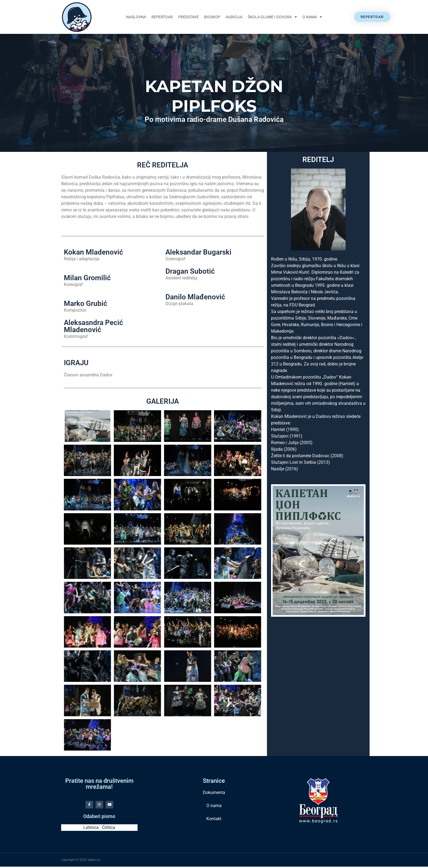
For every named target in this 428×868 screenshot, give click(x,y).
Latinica (91, 829)
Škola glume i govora (272, 17)
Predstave (188, 17)
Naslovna (136, 17)
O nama (312, 17)
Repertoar (162, 17)
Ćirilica (109, 829)
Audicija (234, 17)
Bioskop (212, 17)
